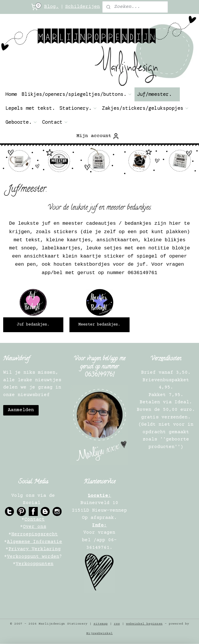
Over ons (35, 527)
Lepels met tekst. (30, 108)
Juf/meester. (157, 94)
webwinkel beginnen (144, 624)
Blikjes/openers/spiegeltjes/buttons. (77, 94)
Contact (55, 122)
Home (11, 94)
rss (117, 624)
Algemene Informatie (35, 542)
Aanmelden (21, 410)
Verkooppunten (35, 564)
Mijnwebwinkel (99, 633)
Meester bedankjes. (99, 325)
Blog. (51, 7)
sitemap (101, 624)
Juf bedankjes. (33, 325)
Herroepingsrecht (35, 534)
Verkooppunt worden (33, 557)
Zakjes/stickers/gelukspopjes (146, 108)
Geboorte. (21, 122)
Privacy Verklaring (35, 549)
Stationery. (78, 108)
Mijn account (98, 136)
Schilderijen (83, 7)
